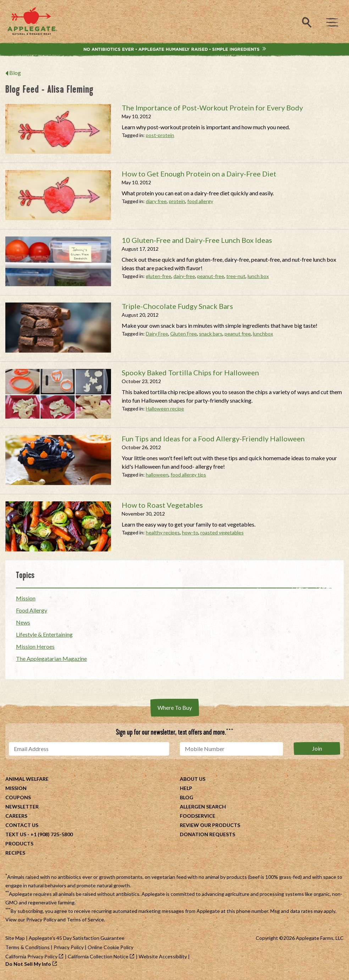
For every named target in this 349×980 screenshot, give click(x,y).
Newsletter (22, 807)
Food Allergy (32, 610)
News (23, 622)
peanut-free (211, 276)
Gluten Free (184, 334)
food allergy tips (188, 475)
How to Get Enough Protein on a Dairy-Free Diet (199, 174)
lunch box (258, 276)
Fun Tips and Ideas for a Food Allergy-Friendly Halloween (213, 439)
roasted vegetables (222, 532)
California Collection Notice (98, 956)
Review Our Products (210, 825)
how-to (190, 532)
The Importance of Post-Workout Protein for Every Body (212, 108)
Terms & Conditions (27, 947)
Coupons (18, 797)
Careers (16, 816)
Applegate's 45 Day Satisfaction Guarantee (77, 938)
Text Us (16, 834)
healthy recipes (163, 532)
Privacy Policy (41, 919)
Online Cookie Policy (110, 947)
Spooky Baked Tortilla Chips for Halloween (190, 372)
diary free (156, 201)
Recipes (15, 853)
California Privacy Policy (31, 956)
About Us (193, 779)
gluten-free (159, 276)
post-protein (160, 135)
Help (186, 788)
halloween (157, 475)
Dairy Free (157, 334)
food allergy (200, 201)
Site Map (15, 938)
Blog (15, 73)
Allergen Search (203, 807)
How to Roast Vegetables (162, 505)
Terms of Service (85, 919)
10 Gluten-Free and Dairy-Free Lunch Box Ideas (197, 240)
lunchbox (263, 334)
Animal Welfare (27, 779)
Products (19, 843)
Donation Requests (207, 834)
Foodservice (198, 816)
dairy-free (184, 276)
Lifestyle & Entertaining (44, 634)
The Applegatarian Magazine (51, 658)
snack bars (211, 334)
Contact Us (22, 825)
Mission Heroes (35, 646)
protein (177, 201)
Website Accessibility (163, 956)
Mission (26, 598)
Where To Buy (175, 707)
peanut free (238, 334)
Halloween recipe (165, 409)
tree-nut (236, 276)
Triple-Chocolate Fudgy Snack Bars (177, 306)
